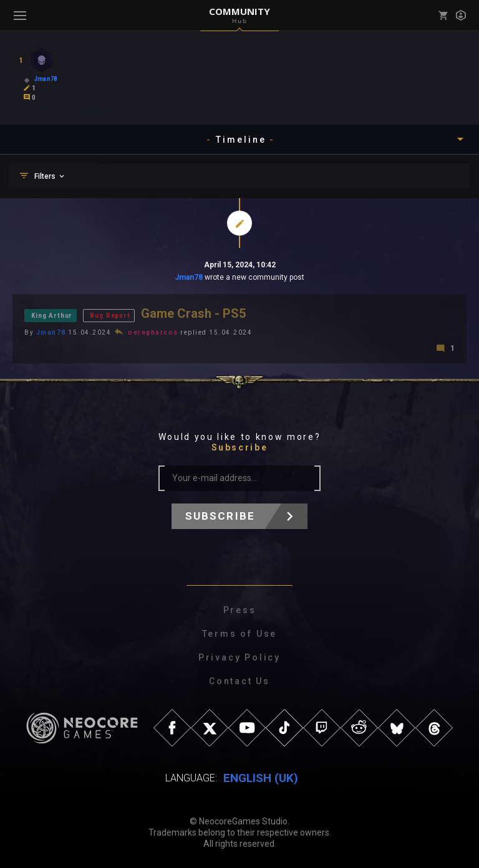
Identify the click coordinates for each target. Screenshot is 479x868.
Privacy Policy (239, 657)
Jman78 (189, 277)
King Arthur (52, 316)
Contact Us (239, 681)
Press (240, 610)
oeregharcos (153, 332)
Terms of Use (240, 634)
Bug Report (110, 316)
